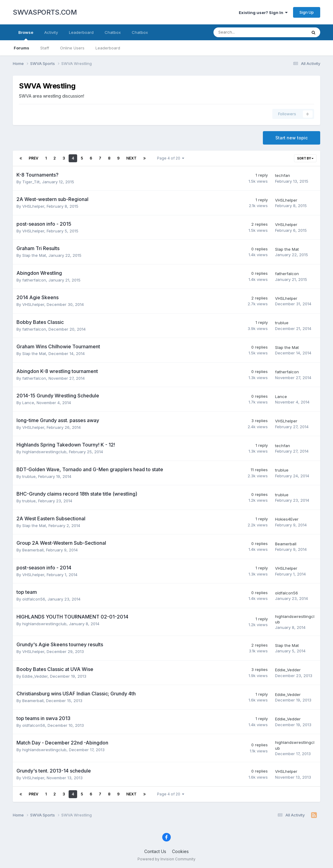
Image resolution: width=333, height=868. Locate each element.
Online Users (72, 48)
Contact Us (155, 851)
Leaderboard (108, 48)
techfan (283, 175)
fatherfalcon (34, 280)
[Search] (244, 32)
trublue (282, 323)
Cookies (180, 851)
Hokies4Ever (287, 519)
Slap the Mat (34, 255)
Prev (34, 158)
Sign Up (307, 12)
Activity (51, 32)
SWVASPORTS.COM (45, 12)
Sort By (305, 158)
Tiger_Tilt (31, 182)
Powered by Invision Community (167, 859)
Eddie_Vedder (35, 676)
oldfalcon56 (34, 599)
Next (131, 158)
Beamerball (33, 550)
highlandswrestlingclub (44, 452)
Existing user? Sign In (263, 13)
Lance (28, 403)
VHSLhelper (33, 206)
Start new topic (292, 138)
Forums (21, 48)
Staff (45, 48)
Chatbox (113, 32)
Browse (26, 35)
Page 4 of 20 (171, 158)
